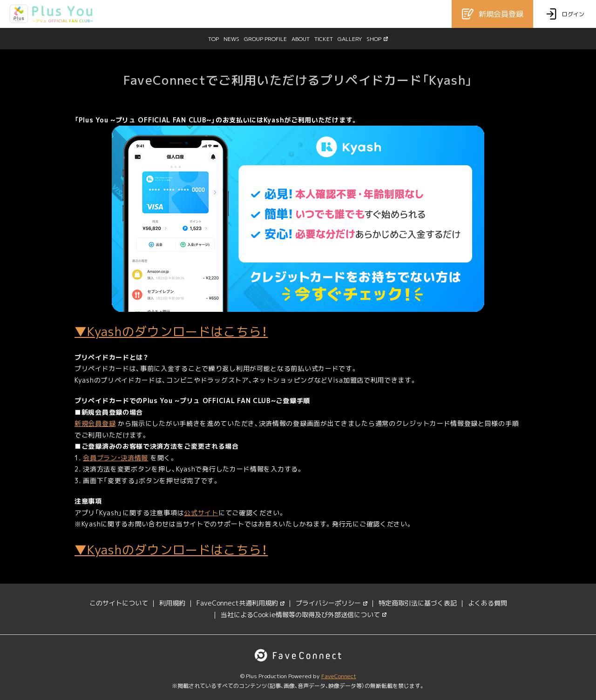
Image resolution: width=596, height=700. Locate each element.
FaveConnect (339, 676)
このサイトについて (119, 603)
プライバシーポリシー (332, 603)
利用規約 (172, 603)
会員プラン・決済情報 (115, 458)
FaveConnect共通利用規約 (240, 603)
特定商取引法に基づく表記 (418, 603)
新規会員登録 (95, 423)
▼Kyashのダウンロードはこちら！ (171, 331)
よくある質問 (488, 603)
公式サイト (201, 513)
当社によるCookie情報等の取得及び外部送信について (304, 615)
